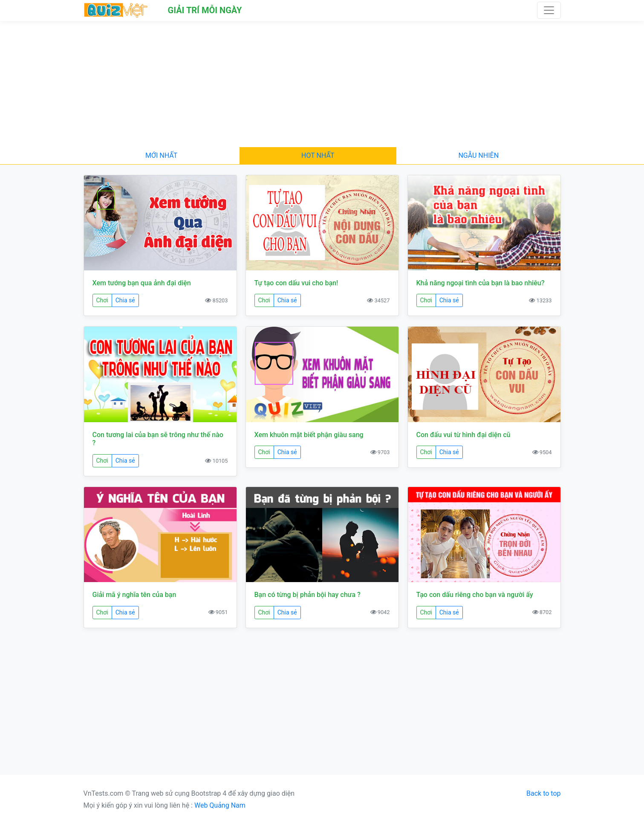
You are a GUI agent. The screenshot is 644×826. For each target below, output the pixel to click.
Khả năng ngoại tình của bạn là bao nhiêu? (481, 283)
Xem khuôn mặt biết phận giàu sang (309, 435)
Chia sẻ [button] (125, 300)
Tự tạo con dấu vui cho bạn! (296, 283)
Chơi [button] (102, 300)
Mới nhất (161, 155)
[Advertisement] (322, 84)
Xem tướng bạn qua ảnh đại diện (142, 283)
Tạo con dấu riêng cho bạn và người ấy (475, 595)
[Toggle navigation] (549, 10)
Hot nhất (318, 155)
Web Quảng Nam (220, 805)
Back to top (543, 793)
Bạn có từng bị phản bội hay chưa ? (308, 595)
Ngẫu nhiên (478, 155)
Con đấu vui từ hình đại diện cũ (464, 435)
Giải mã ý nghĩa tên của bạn (134, 595)
